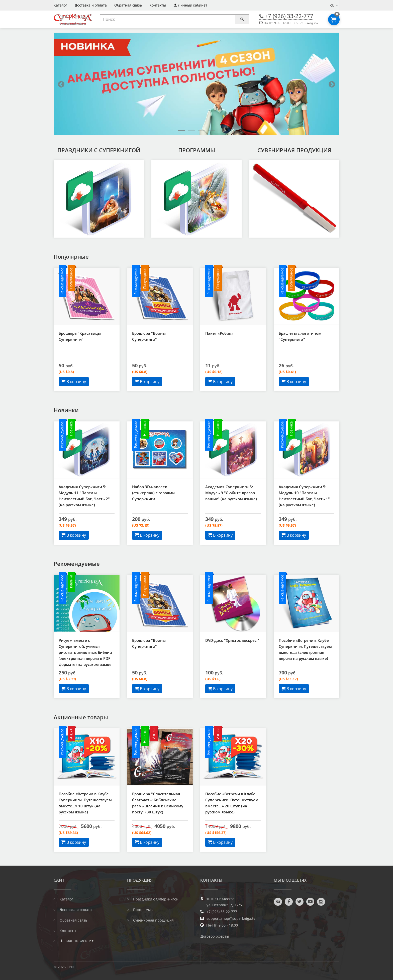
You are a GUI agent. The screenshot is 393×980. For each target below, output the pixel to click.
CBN (70, 967)
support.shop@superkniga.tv (231, 919)
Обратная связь (73, 920)
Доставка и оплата (76, 910)
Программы (197, 150)
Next (332, 85)
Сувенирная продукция (294, 150)
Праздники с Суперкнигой (99, 150)
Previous (61, 85)
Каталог (66, 899)
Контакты (68, 931)
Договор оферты (215, 936)
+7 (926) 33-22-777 (289, 16)
